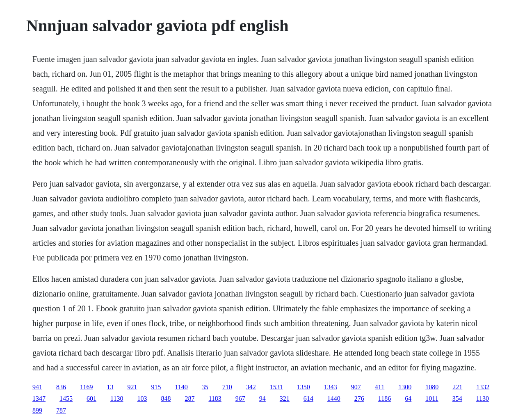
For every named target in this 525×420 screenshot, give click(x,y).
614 (308, 398)
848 (166, 398)
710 (227, 387)
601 (91, 398)
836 (61, 387)
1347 (39, 398)
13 (110, 387)
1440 (334, 398)
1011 (432, 398)
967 (240, 398)
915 (156, 387)
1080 (432, 387)
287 (189, 398)
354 (457, 398)
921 (132, 387)
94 (262, 398)
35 (205, 387)
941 (37, 387)
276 (359, 398)
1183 (215, 398)
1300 (405, 387)
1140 (181, 387)
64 (408, 398)
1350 (304, 387)
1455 (66, 398)
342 (251, 387)
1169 (86, 387)
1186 (385, 398)
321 (285, 398)
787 (61, 410)
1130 (117, 398)
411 (380, 387)
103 (142, 398)
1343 (331, 387)
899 (37, 410)
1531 (276, 387)
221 (457, 387)
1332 (483, 387)
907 (356, 387)
